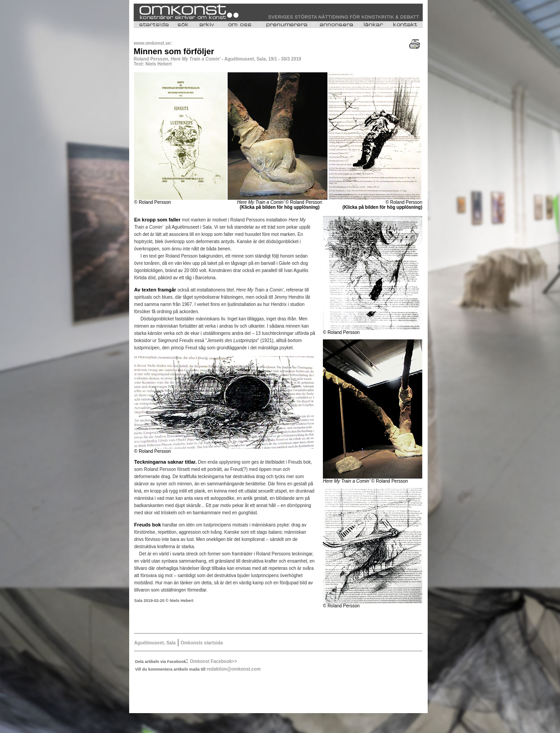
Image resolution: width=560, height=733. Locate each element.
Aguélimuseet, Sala (155, 643)
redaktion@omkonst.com (233, 669)
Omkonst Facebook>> (214, 661)
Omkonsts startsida (202, 643)
